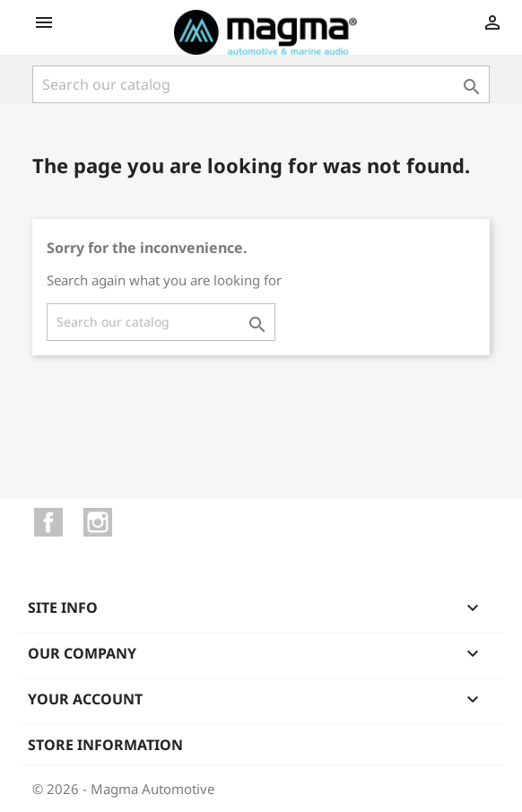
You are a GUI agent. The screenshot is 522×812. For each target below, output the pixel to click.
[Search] (261, 84)
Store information (105, 745)
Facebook (48, 522)
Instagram (98, 522)
